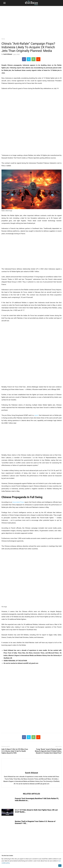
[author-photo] (32, 770)
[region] (32, 21)
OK (60, 866)
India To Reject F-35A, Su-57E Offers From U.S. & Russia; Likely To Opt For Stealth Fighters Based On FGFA (15, 751)
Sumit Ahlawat (8, 54)
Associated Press (18, 502)
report (37, 415)
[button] (4, 3)
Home (3, 39)
